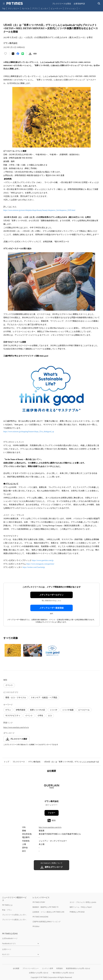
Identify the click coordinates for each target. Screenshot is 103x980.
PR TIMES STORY (39, 902)
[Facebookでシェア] (18, 54)
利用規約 (60, 968)
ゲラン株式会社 (34, 762)
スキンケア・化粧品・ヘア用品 (44, 698)
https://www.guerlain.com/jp (43, 560)
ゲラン (8, 710)
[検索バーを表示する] (99, 4)
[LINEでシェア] (23, 54)
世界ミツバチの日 (38, 710)
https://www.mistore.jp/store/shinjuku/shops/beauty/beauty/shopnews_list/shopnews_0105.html (39, 210)
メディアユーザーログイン (51, 595)
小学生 (40, 716)
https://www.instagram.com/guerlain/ (40, 564)
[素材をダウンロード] (30, 54)
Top (4, 8)
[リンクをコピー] (35, 54)
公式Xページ (7, 949)
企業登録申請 (79, 4)
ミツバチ (54, 710)
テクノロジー (14, 8)
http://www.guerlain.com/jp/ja (50, 827)
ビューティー (56, 8)
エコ (50, 716)
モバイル (26, 8)
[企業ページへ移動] (52, 787)
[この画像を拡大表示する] (13, 650)
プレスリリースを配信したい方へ (14, 920)
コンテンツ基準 (47, 968)
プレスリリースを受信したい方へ (14, 915)
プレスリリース (19, 762)
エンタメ (44, 8)
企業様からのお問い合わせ (39, 973)
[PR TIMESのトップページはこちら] (15, 3)
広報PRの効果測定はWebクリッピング (47, 922)
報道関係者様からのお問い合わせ (78, 968)
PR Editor (36, 926)
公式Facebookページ (10, 938)
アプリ (35, 8)
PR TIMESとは (7, 905)
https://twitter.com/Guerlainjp (34, 567)
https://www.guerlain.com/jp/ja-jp (16, 727)
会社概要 (16, 968)
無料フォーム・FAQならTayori (81, 907)
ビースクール (84, 710)
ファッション (70, 8)
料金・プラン (7, 910)
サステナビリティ (13, 716)
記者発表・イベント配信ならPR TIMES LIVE (48, 912)
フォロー (51, 813)
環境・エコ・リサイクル (16, 698)
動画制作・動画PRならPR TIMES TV (45, 907)
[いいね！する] (5, 54)
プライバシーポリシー (31, 968)
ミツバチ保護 (68, 710)
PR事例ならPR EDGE (77, 912)
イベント (9, 685)
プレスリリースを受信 (62, 4)
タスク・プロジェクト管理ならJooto (83, 902)
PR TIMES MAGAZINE (40, 917)
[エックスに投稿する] (13, 54)
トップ (7, 762)
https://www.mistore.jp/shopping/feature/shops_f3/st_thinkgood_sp (29, 432)
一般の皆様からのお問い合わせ (63, 973)
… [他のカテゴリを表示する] (79, 8)
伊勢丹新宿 (21, 710)
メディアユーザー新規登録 (51, 608)
